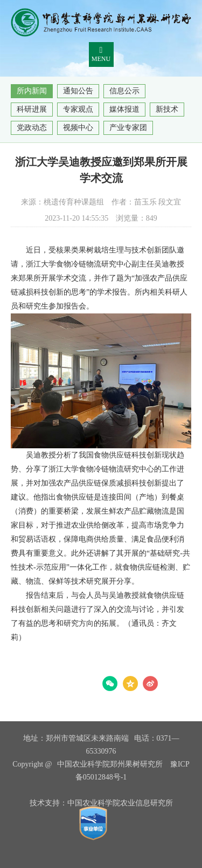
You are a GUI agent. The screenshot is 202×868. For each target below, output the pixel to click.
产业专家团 (128, 128)
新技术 (167, 109)
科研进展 (32, 109)
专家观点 (78, 109)
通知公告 (78, 91)
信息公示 (124, 91)
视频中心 (78, 128)
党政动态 (32, 128)
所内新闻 (32, 91)
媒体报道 (124, 109)
